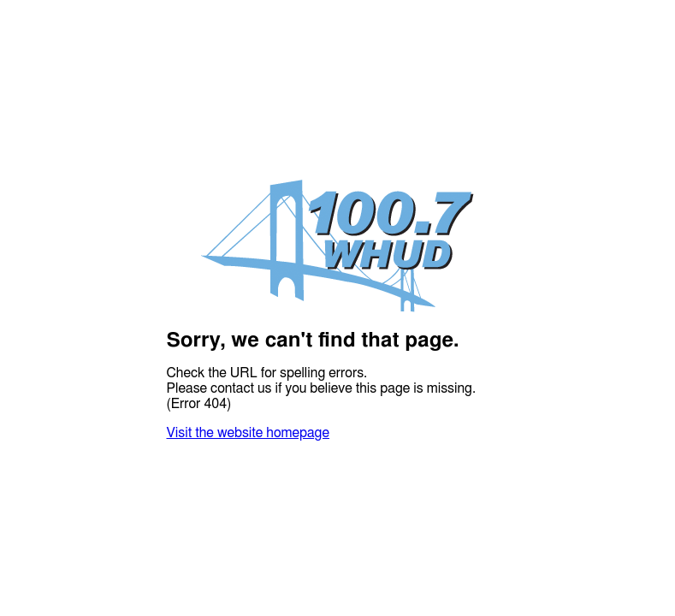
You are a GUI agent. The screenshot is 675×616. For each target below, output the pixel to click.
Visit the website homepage (248, 433)
